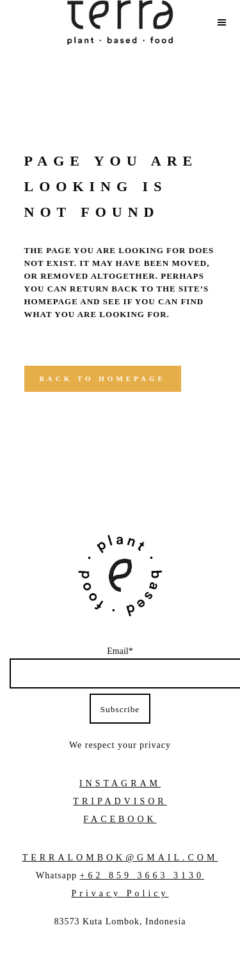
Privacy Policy (120, 893)
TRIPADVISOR (120, 801)
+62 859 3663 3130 (142, 875)
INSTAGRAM (120, 783)
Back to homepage (103, 378)
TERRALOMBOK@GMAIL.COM (120, 858)
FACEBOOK (120, 819)
